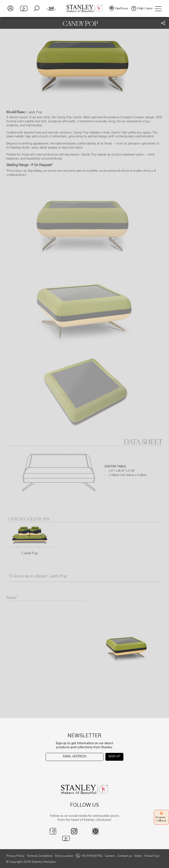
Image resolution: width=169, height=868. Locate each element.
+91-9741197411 (92, 856)
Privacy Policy (15, 856)
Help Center (145, 8)
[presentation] (68, 769)
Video (138, 856)
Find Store (122, 8)
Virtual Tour (152, 856)
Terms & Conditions (40, 856)
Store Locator (64, 856)
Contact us (125, 856)
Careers (110, 856)
